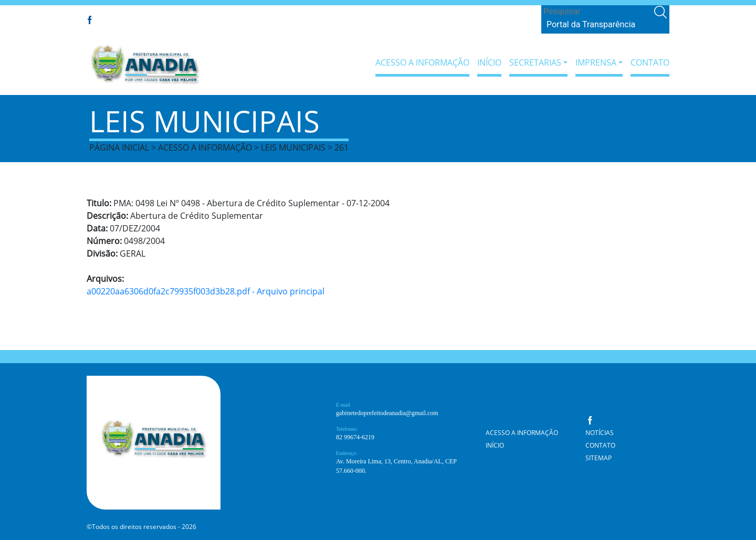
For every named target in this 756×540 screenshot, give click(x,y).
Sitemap (598, 458)
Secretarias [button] (535, 62)
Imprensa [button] (596, 62)
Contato (650, 62)
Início (489, 62)
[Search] (597, 12)
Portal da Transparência (591, 24)
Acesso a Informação (422, 62)
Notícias (600, 433)
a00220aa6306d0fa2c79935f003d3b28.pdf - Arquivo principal (206, 291)
